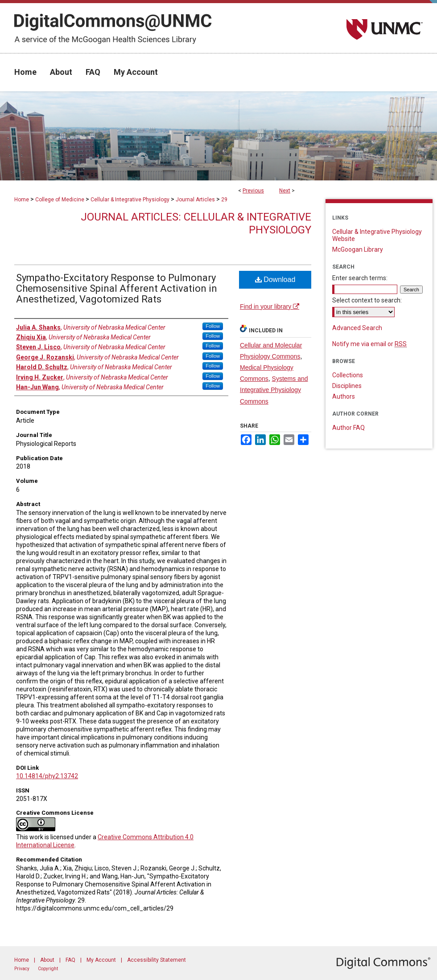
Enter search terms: (360, 278)
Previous (253, 191)
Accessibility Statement (157, 960)
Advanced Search (357, 328)
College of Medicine (60, 200)
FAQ (70, 960)
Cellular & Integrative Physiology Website (377, 235)
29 (224, 200)
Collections (348, 375)
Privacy (22, 969)
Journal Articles (195, 200)
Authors (344, 396)
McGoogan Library (358, 249)
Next (285, 191)
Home (22, 200)
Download (275, 280)
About (47, 960)
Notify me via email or (369, 344)
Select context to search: (367, 300)
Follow (213, 326)
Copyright (48, 969)
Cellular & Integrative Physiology (130, 200)
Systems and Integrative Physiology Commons (274, 390)
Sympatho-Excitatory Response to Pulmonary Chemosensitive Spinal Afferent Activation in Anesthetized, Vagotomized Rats (117, 288)
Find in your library (270, 306)
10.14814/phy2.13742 (47, 776)
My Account (101, 960)
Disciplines (347, 386)
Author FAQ (348, 428)
